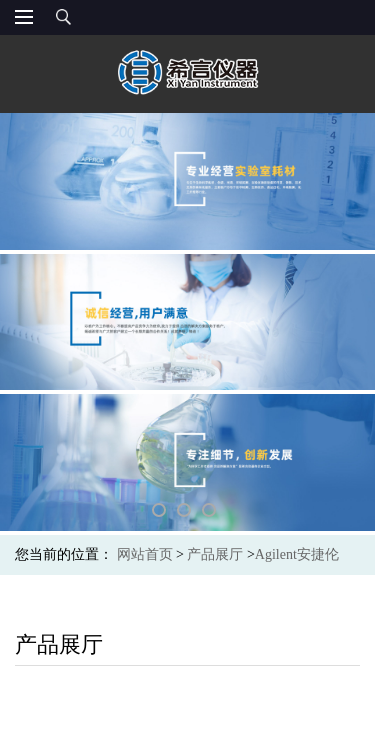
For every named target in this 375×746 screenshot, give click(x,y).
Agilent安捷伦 (297, 554)
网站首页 (145, 554)
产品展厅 (215, 554)
